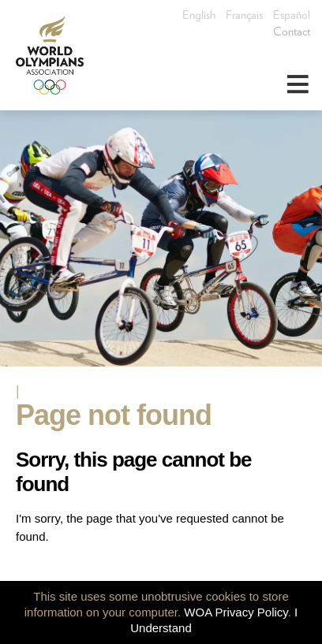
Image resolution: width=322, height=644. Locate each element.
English (199, 15)
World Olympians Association (55, 55)
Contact (292, 32)
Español (292, 15)
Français (244, 15)
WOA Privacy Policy (236, 612)
